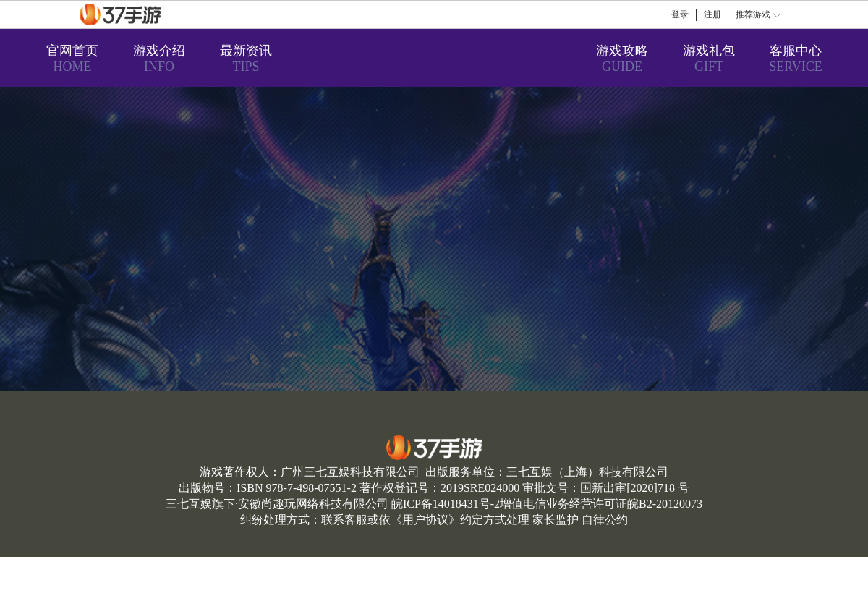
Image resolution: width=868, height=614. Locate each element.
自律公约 (605, 520)
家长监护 (556, 520)
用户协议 (425, 520)
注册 (712, 14)
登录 (680, 14)
